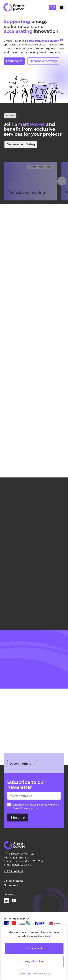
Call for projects (13, 881)
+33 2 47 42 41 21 (13, 871)
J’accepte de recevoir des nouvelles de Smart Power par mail (36, 807)
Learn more (14, 63)
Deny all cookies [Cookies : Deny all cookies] (34, 961)
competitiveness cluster (45, 40)
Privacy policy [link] (42, 974)
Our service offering (23, 144)
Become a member (43, 63)
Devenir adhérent (22, 764)
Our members (12, 885)
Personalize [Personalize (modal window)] (25, 974)
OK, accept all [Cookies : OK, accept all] (34, 948)
